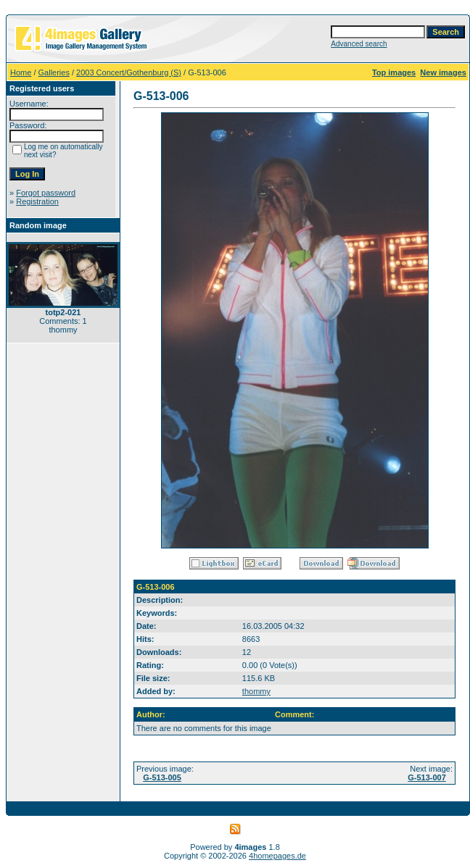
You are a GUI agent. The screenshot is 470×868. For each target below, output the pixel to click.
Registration (37, 201)
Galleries (54, 72)
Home (21, 72)
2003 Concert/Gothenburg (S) (129, 72)
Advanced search (359, 44)
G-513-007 (427, 777)
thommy (256, 691)
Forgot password (46, 193)
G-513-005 (162, 777)
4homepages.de (277, 856)
